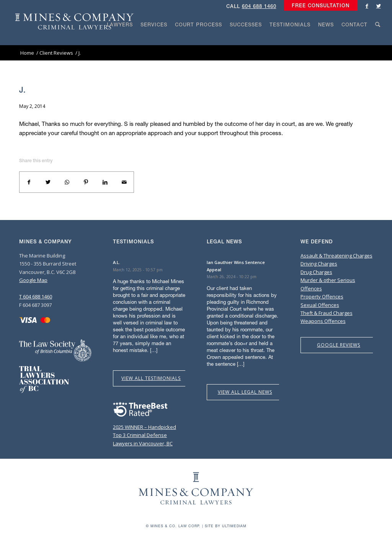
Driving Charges (319, 264)
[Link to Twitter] (379, 6)
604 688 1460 (259, 6)
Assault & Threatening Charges (336, 256)
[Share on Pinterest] (86, 182)
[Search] (378, 39)
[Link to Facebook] (367, 6)
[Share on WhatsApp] (67, 182)
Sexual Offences (320, 305)
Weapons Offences (323, 321)
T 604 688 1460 (36, 297)
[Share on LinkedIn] (105, 182)
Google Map (33, 280)
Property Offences (322, 297)
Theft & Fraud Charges (327, 313)
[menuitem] (319, 6)
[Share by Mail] (124, 182)
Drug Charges (316, 272)
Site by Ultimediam (226, 526)
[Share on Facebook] (29, 182)
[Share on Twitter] (48, 182)
